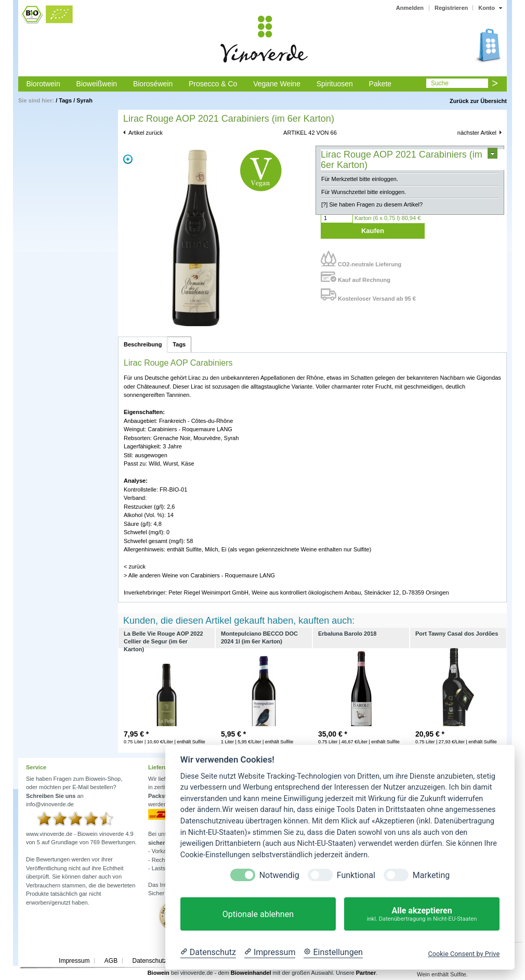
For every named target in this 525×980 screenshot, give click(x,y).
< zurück (135, 566)
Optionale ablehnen (258, 914)
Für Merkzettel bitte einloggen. (360, 179)
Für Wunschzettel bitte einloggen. (364, 192)
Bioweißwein (97, 84)
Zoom (128, 159)
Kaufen (373, 231)
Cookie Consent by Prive (464, 954)
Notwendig (279, 875)
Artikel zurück (146, 133)
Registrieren (451, 8)
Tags (65, 100)
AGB (111, 961)
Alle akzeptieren (422, 914)
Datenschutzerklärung (162, 961)
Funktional (356, 875)
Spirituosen (335, 84)
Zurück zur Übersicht (478, 101)
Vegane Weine (277, 84)
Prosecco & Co (213, 84)
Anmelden (410, 8)
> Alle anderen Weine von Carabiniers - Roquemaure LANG (199, 575)
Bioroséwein (153, 84)
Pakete (380, 84)
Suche (440, 83)
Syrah (84, 100)
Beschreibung (143, 344)
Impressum (74, 961)
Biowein (159, 973)
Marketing (431, 875)
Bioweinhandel (251, 973)
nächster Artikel (477, 133)
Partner (366, 973)
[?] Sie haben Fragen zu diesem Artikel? (372, 204)
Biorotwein (43, 84)
